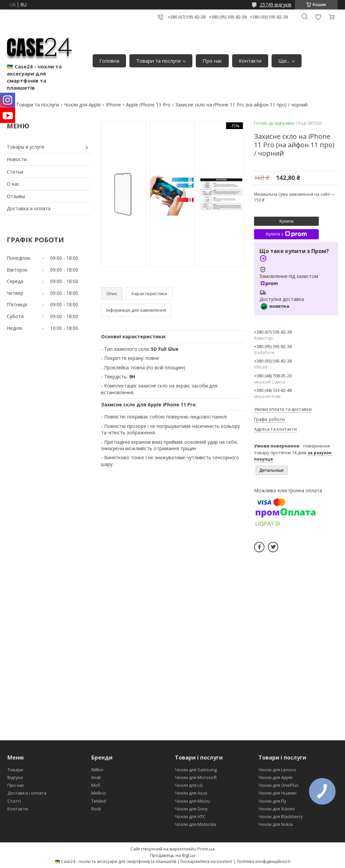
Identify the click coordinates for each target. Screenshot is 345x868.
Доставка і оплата (27, 793)
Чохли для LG (189, 785)
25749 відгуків (276, 5)
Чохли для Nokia (276, 824)
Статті (14, 801)
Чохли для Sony (191, 809)
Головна (109, 61)
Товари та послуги (158, 61)
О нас (13, 184)
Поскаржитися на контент (207, 861)
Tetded (99, 801)
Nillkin (97, 770)
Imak (96, 777)
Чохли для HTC (190, 816)
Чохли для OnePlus (278, 785)
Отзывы (16, 196)
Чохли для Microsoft (196, 777)
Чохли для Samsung (196, 770)
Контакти (250, 61)
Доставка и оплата (29, 208)
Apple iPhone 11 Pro (148, 105)
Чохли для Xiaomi (277, 809)
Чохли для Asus (191, 793)
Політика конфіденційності (264, 861)
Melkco (99, 793)
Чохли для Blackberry (281, 816)
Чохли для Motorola (195, 824)
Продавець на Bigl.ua (173, 855)
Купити (286, 221)
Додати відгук (318, 17)
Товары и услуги (25, 147)
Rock (96, 809)
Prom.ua (206, 849)
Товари (15, 770)
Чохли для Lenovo (277, 770)
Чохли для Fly (272, 801)
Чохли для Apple (82, 105)
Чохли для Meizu (192, 801)
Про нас (212, 61)
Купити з (286, 234)
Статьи (15, 172)
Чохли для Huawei (277, 793)
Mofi (96, 785)
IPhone (113, 105)
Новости (17, 159)
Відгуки (15, 777)
